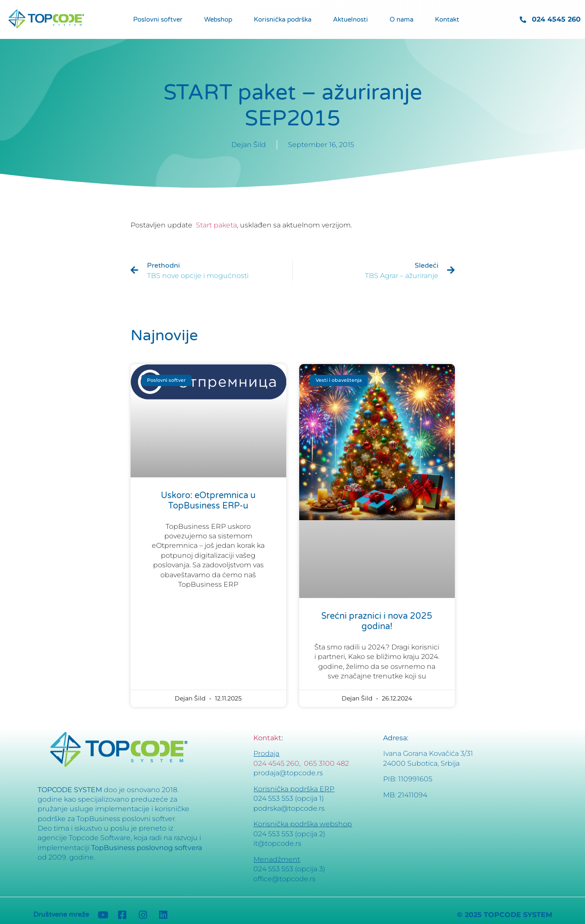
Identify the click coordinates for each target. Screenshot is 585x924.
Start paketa (216, 225)
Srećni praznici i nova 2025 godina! (377, 621)
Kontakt (447, 19)
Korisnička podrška (283, 19)
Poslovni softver (158, 19)
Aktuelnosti (350, 19)
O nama (401, 19)
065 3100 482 (326, 763)
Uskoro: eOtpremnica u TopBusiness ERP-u (208, 501)
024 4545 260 (276, 763)
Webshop (218, 19)
